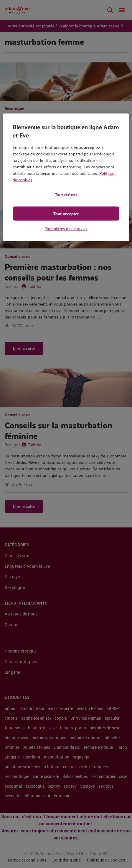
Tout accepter (66, 214)
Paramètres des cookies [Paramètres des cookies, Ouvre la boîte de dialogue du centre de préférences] (66, 229)
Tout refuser (66, 195)
